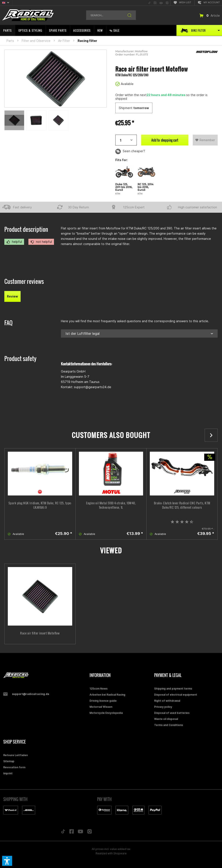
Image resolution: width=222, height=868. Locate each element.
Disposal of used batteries (172, 713)
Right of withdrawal (167, 701)
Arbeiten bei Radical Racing (107, 695)
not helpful (41, 242)
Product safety (20, 359)
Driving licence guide (103, 701)
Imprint (8, 773)
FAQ (8, 323)
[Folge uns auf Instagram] (90, 833)
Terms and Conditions (169, 725)
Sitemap (9, 761)
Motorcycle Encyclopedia (106, 713)
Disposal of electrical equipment (176, 695)
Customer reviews (24, 281)
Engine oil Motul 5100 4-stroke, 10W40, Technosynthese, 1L (111, 505)
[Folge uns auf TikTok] (63, 832)
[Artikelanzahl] (126, 140)
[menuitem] (149, 3)
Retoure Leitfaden (16, 755)
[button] (7, 861)
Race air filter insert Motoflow (40, 633)
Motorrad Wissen (101, 707)
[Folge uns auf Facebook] (72, 832)
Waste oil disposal (166, 719)
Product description (26, 229)
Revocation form (14, 767)
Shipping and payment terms (173, 689)
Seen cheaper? (130, 151)
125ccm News (99, 689)
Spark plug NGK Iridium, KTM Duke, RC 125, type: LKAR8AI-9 (40, 505)
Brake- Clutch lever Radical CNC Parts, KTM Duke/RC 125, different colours (182, 505)
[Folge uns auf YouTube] (80, 832)
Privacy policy (163, 707)
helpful (14, 242)
